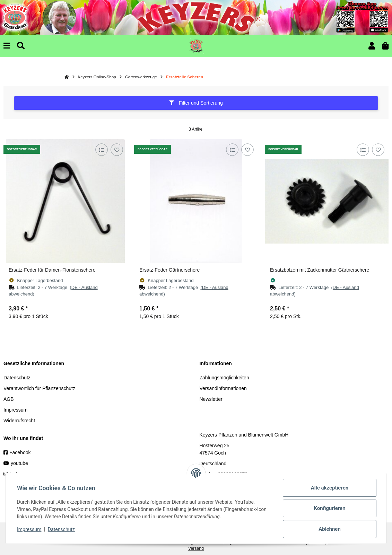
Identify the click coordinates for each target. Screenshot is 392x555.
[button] (372, 46)
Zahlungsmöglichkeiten (224, 378)
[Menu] (7, 46)
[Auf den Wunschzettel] (117, 150)
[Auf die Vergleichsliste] (101, 150)
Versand (196, 548)
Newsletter (211, 399)
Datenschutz (17, 378)
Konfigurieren (329, 508)
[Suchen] (21, 46)
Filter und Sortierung (196, 103)
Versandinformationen (223, 388)
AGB (9, 399)
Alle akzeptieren (330, 488)
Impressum (15, 410)
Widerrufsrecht (19, 421)
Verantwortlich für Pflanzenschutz (39, 388)
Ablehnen (330, 529)
